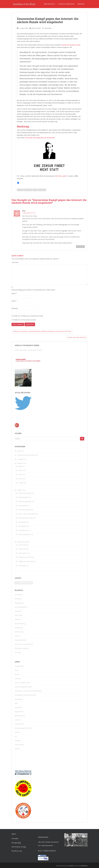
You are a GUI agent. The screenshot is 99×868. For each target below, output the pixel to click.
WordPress (84, 866)
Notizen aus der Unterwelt (24, 644)
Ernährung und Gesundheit (26, 455)
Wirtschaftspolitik (24, 534)
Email (14, 301)
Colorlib (71, 866)
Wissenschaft (22, 542)
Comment (15, 262)
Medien (20, 463)
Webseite (15, 308)
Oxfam (17, 732)
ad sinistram (19, 595)
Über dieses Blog (49, 4)
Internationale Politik (25, 518)
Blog (19, 451)
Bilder (20, 466)
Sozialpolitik (22, 526)
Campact (18, 678)
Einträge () (16, 843)
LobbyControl (19, 724)
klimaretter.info (20, 716)
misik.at (17, 636)
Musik (20, 479)
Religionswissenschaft (26, 561)
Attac (17, 670)
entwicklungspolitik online (23, 687)
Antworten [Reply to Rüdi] (80, 247)
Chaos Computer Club (22, 683)
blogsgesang (19, 603)
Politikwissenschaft (25, 557)
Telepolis (18, 740)
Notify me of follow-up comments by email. (28, 316)
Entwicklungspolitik (25, 501)
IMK (16, 703)
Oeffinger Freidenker (22, 648)
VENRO (17, 749)
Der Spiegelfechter (21, 607)
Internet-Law (19, 632)
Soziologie (22, 565)
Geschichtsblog (20, 624)
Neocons (20, 190)
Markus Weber (36, 28)
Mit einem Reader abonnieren (48, 842)
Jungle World (19, 712)
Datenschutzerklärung (66, 4)
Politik (35, 190)
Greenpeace (19, 699)
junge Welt (18, 707)
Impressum (81, 4)
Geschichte (22, 545)
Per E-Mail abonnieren (45, 845)
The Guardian (19, 745)
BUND (17, 674)
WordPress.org (17, 851)
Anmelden (15, 839)
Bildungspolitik (23, 497)
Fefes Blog (18, 615)
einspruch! (18, 611)
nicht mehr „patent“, (61, 176)
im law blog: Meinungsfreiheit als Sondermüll (39, 138)
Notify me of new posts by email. (25, 320)
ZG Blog (18, 652)
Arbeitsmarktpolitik (25, 493)
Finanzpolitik (23, 506)
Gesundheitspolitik (25, 510)
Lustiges (20, 459)
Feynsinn (18, 619)
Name (14, 293)
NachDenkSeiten (20, 640)
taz (16, 736)
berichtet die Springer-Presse (71, 45)
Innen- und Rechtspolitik (27, 514)
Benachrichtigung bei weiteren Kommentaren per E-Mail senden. (33, 290)
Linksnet (18, 720)
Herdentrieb (19, 628)
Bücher (21, 470)
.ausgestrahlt (19, 666)
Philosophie (22, 553)
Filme (20, 475)
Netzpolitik (48, 28)
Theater (21, 483)
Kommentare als (19, 847)
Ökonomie (22, 549)
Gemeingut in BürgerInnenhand (25, 695)
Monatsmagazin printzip (23, 728)
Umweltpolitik (23, 530)
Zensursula (42, 190)
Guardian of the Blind (24, 4)
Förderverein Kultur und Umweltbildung (28, 691)
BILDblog (18, 599)
